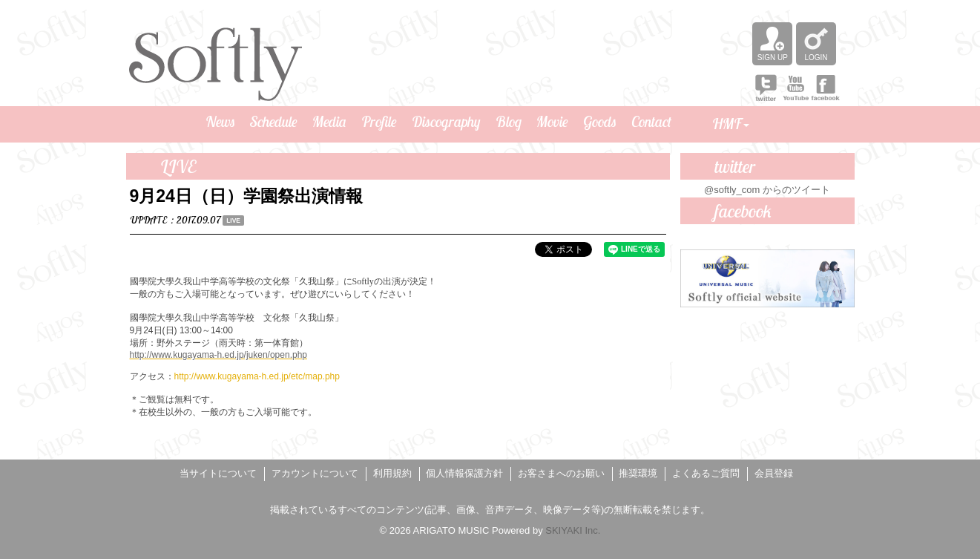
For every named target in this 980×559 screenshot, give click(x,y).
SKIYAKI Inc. (573, 530)
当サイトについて (218, 473)
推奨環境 (638, 473)
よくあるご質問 (706, 473)
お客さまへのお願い (561, 473)
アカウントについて (315, 473)
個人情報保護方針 (464, 473)
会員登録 (774, 473)
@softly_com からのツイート (767, 190)
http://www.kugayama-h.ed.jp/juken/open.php (218, 355)
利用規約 (392, 473)
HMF (731, 124)
